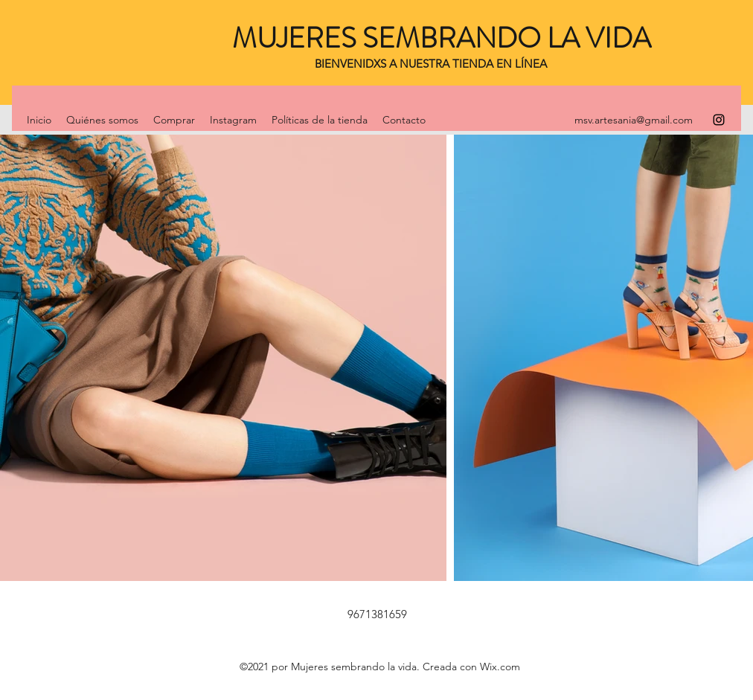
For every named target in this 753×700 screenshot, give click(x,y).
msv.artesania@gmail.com (634, 120)
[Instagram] (719, 120)
